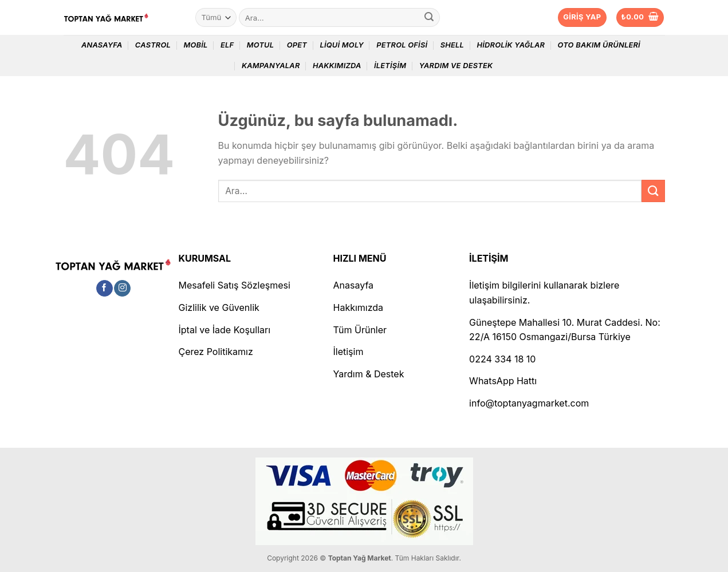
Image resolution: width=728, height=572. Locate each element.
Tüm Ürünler (360, 330)
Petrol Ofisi (402, 45)
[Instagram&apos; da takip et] (122, 289)
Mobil (195, 45)
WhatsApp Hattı (503, 381)
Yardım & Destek (369, 374)
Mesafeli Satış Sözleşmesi (235, 285)
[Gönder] (429, 18)
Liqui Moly (342, 45)
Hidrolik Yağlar (511, 45)
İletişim (390, 66)
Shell (452, 45)
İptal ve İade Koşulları (225, 330)
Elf (227, 45)
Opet (297, 45)
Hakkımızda (337, 66)
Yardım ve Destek (456, 66)
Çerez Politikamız (216, 352)
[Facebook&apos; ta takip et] (105, 289)
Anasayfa (102, 45)
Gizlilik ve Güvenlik (219, 307)
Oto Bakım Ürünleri (599, 45)
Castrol (153, 45)
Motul (261, 45)
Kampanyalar (271, 66)
